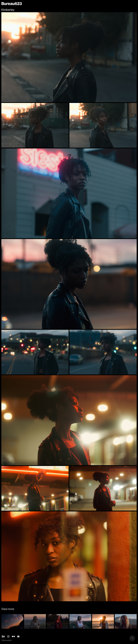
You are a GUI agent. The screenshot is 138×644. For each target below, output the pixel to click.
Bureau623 (12, 4)
